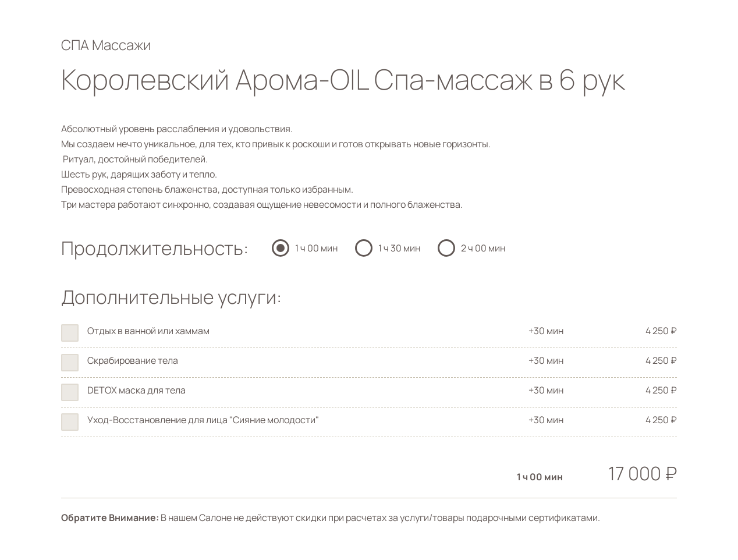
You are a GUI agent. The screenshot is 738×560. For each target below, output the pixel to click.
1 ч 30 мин (399, 248)
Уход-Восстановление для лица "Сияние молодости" (203, 420)
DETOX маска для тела (136, 390)
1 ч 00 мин (316, 248)
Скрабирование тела (133, 360)
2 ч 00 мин (483, 248)
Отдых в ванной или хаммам (148, 331)
